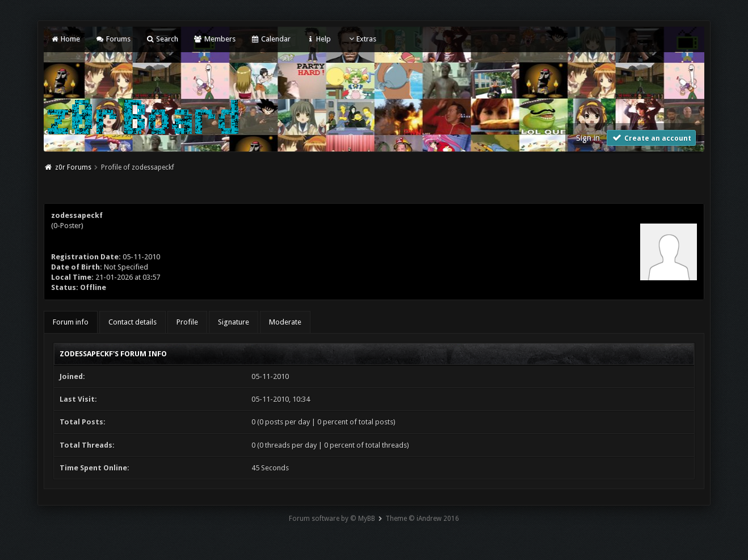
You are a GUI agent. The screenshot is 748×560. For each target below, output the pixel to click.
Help (318, 39)
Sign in (588, 138)
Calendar (271, 39)
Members (214, 39)
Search (162, 39)
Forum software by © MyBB (332, 519)
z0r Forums (73, 167)
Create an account (652, 138)
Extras (361, 39)
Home (65, 39)
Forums (113, 39)
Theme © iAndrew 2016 (422, 519)
